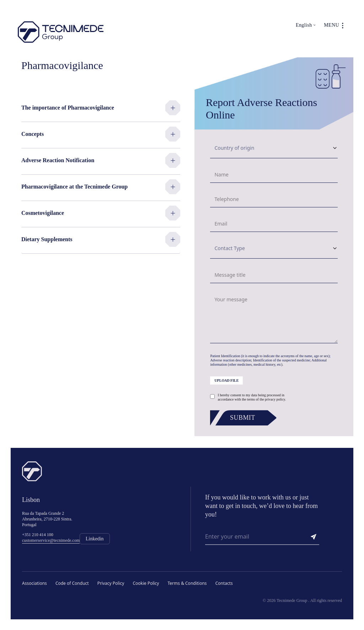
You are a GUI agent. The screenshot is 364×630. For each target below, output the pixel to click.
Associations (34, 583)
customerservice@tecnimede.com (51, 540)
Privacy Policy (111, 583)
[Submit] (245, 418)
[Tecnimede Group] (61, 32)
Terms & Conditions (187, 583)
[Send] (314, 537)
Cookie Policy (146, 583)
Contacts (224, 583)
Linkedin (95, 539)
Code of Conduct (72, 583)
